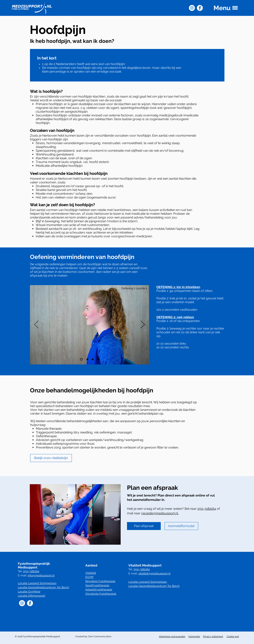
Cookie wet (233, 636)
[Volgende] (143, 325)
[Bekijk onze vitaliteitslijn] (51, 458)
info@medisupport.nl (41, 575)
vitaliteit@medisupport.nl (154, 573)
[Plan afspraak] (144, 526)
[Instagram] (192, 8)
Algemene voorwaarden (172, 636)
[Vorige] (36, 325)
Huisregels (194, 636)
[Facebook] (200, 8)
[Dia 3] (93, 359)
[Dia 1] (81, 359)
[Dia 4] (98, 359)
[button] (226, 8)
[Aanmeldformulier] (181, 526)
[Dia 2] (87, 359)
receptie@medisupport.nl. (160, 513)
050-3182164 (207, 509)
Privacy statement (213, 636)
